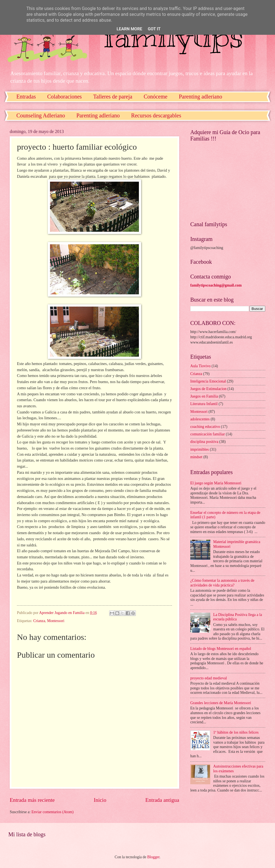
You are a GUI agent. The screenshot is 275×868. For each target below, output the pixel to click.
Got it (154, 29)
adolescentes (200, 419)
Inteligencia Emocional (208, 381)
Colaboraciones (64, 97)
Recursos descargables (156, 115)
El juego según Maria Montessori (216, 483)
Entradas (26, 97)
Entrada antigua (162, 800)
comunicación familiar (208, 434)
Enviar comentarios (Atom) (52, 812)
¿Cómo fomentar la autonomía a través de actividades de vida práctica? (222, 583)
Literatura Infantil (204, 404)
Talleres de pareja (113, 97)
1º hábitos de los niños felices (236, 732)
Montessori (56, 621)
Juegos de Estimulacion (208, 389)
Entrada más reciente (32, 800)
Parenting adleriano (98, 115)
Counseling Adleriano (41, 115)
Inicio (100, 800)
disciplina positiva (204, 442)
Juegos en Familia (204, 396)
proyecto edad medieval (209, 678)
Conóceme (156, 97)
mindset (196, 457)
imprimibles (200, 449)
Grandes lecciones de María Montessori (221, 703)
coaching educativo (205, 427)
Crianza (39, 621)
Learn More (129, 29)
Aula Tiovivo (200, 366)
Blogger (153, 857)
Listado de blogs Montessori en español (221, 649)
